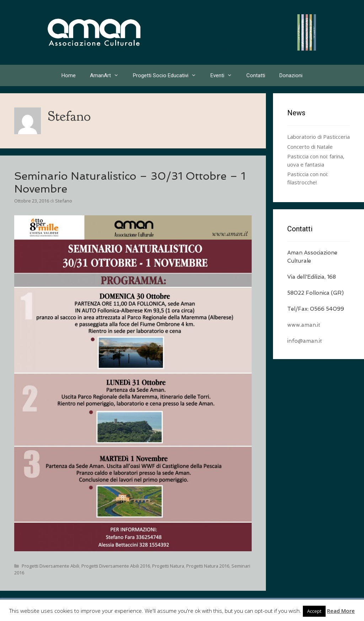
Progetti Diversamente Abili (50, 566)
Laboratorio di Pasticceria (318, 137)
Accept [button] (314, 611)
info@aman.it (305, 341)
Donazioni (291, 75)
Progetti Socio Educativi (168, 75)
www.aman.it (304, 325)
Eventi (225, 75)
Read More (341, 611)
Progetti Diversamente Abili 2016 (116, 566)
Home (69, 75)
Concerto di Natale (310, 147)
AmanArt (108, 75)
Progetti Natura (168, 566)
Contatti (256, 75)
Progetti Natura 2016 (208, 566)
